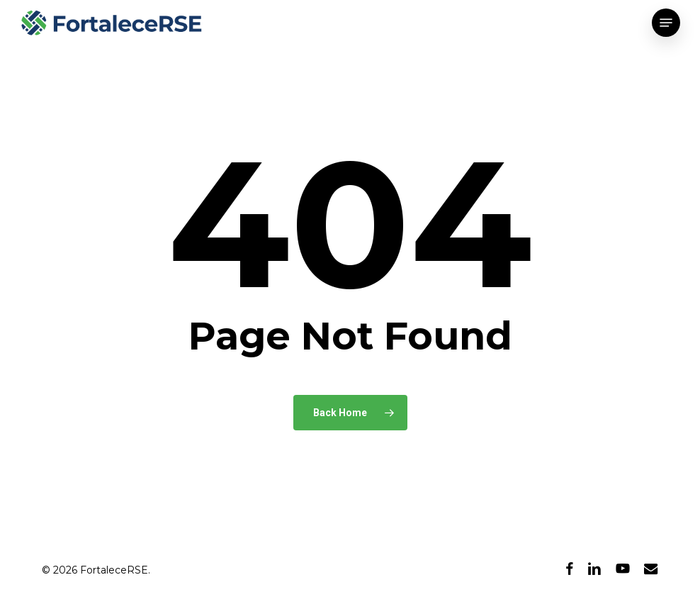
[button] (666, 23)
